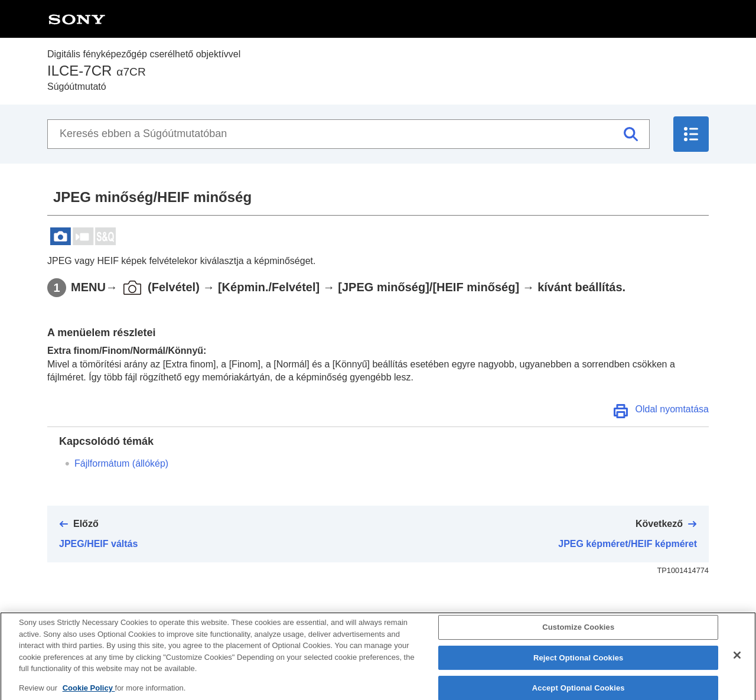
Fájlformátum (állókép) (121, 463)
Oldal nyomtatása (672, 409)
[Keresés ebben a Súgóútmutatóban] (348, 134)
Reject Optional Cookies (579, 668)
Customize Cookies (578, 638)
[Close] (737, 666)
